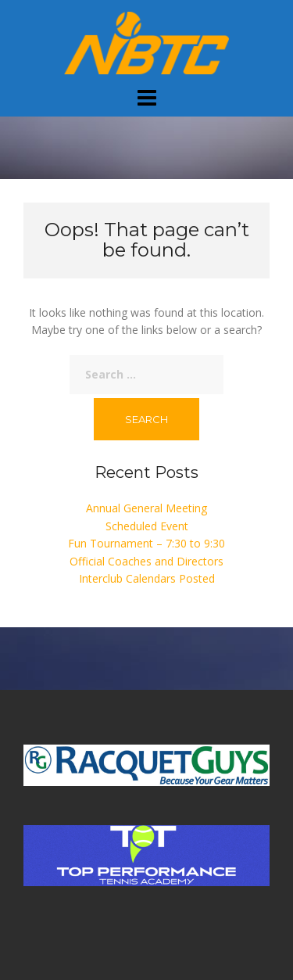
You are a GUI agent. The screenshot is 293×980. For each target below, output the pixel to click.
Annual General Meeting (146, 508)
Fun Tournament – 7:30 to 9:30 (146, 543)
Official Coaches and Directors (146, 561)
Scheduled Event (147, 526)
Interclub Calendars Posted (147, 578)
